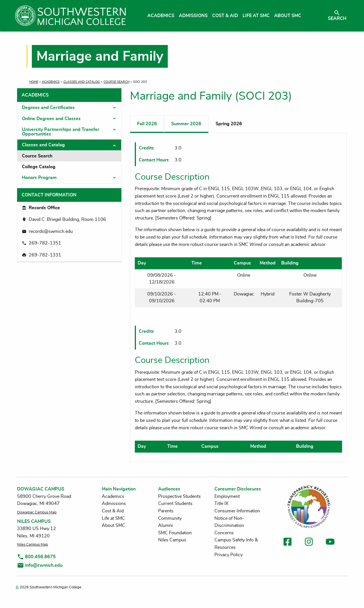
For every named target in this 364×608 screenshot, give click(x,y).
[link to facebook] (288, 543)
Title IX (221, 504)
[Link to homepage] (70, 16)
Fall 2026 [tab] (147, 124)
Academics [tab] (35, 95)
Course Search (116, 82)
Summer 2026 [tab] (186, 124)
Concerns (224, 533)
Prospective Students (179, 496)
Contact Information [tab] (49, 195)
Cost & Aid (113, 511)
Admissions (114, 504)
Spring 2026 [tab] (229, 124)
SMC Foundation (175, 533)
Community (170, 518)
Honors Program (39, 178)
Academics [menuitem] (161, 16)
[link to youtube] (330, 543)
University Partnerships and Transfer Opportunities (61, 132)
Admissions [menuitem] (193, 16)
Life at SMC (113, 518)
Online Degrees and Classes (51, 119)
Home (34, 82)
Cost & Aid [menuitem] (225, 16)
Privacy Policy (228, 555)
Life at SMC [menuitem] (256, 16)
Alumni (166, 525)
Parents (166, 511)
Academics (51, 82)
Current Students (175, 504)
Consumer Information (237, 511)
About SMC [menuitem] (288, 16)
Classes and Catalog (82, 82)
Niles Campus (172, 540)
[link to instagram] (309, 543)
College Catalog (39, 167)
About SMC (113, 525)
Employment (227, 496)
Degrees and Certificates (48, 108)
